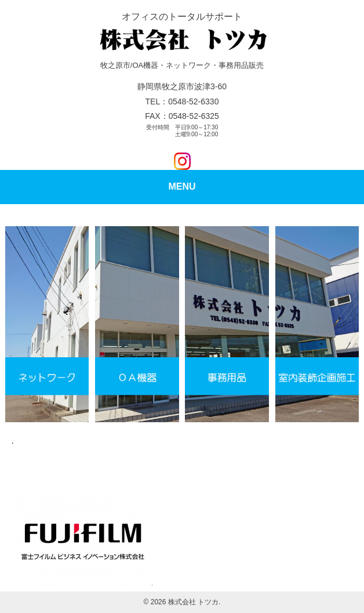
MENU (182, 186)
